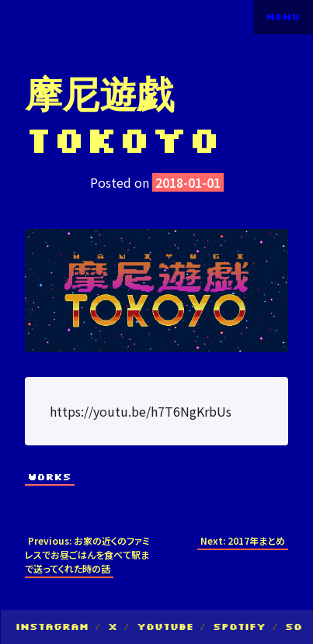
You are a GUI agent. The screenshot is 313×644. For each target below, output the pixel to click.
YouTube (165, 627)
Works (50, 477)
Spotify (239, 627)
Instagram (52, 627)
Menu (283, 17)
